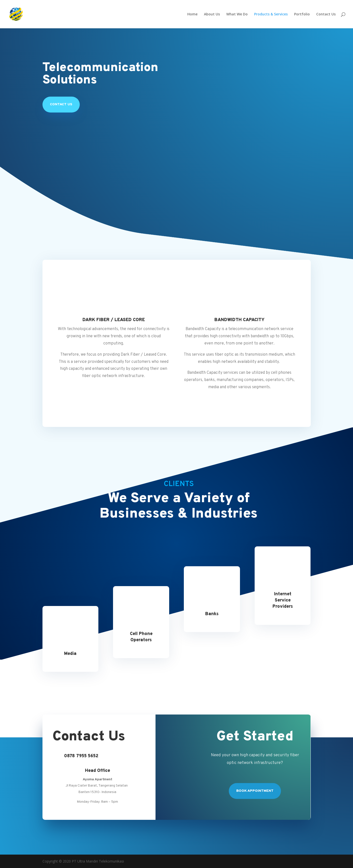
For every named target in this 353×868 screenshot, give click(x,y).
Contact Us (326, 14)
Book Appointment (255, 791)
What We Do (237, 14)
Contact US (61, 104)
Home (192, 14)
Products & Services (271, 14)
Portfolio (302, 14)
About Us (212, 14)
